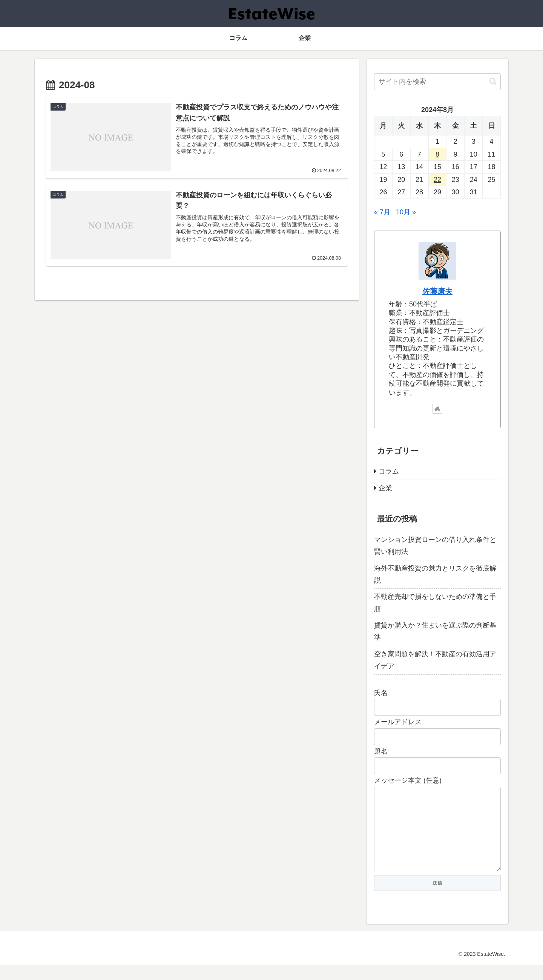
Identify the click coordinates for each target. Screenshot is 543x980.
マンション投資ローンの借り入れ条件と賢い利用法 (435, 546)
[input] (437, 82)
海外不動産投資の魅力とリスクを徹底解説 (435, 574)
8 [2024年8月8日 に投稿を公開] (437, 154)
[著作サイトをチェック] (437, 409)
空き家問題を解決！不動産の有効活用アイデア (435, 660)
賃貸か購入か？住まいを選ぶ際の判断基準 (435, 631)
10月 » (406, 212)
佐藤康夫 (437, 291)
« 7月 (382, 212)
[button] (493, 81)
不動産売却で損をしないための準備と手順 (435, 603)
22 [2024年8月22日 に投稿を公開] (437, 180)
